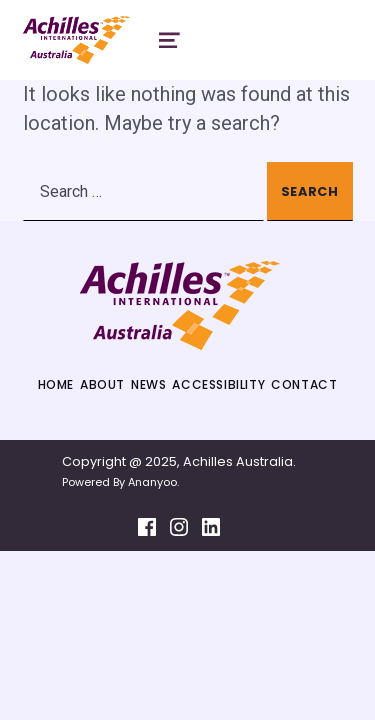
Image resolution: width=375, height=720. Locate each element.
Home (56, 384)
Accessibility (218, 384)
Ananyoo (152, 482)
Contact (304, 384)
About (102, 384)
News (148, 384)
